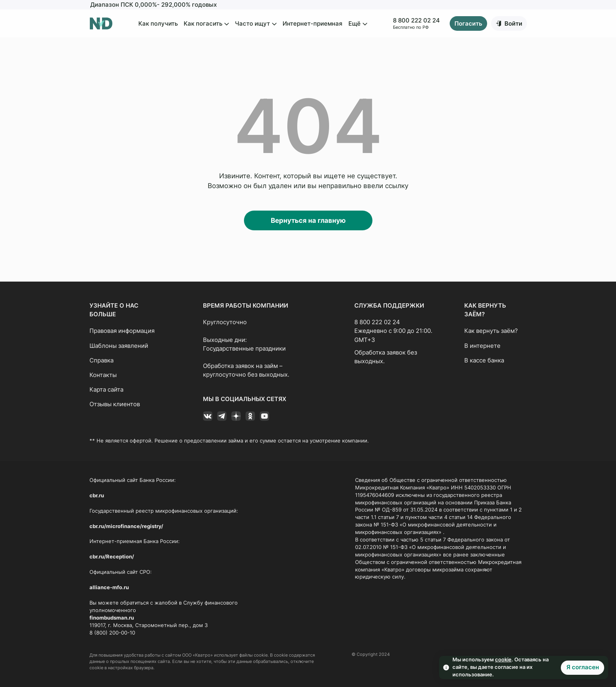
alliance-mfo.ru (109, 587)
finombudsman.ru (112, 618)
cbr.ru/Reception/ (112, 557)
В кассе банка (484, 360)
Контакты (103, 375)
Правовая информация (122, 331)
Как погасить (206, 24)
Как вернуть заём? (491, 331)
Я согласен (583, 667)
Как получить (158, 24)
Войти (513, 24)
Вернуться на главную (308, 220)
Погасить (468, 24)
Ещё (358, 24)
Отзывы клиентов (115, 404)
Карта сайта (106, 390)
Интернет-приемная (313, 24)
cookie (503, 660)
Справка (101, 360)
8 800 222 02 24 (416, 21)
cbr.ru (97, 496)
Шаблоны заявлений (119, 346)
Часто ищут (256, 24)
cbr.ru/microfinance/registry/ (126, 526)
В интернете (482, 346)
